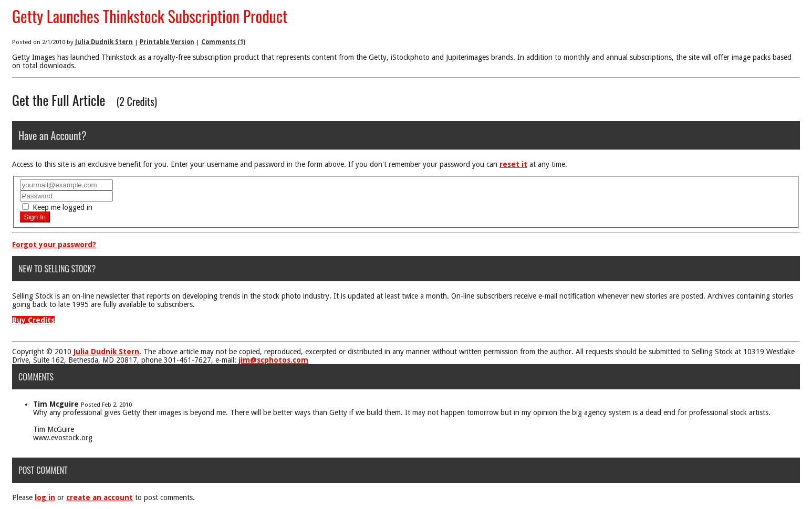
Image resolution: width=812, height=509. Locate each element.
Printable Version (167, 42)
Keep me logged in (57, 207)
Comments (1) (223, 42)
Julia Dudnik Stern (104, 42)
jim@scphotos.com (273, 360)
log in (45, 497)
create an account (100, 497)
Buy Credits (33, 320)
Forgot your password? (54, 245)
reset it (513, 164)
